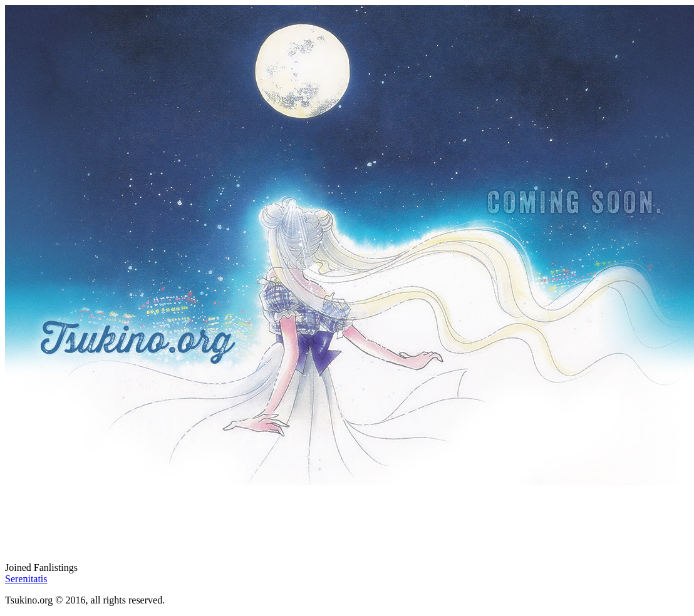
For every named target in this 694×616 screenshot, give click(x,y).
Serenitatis (26, 579)
